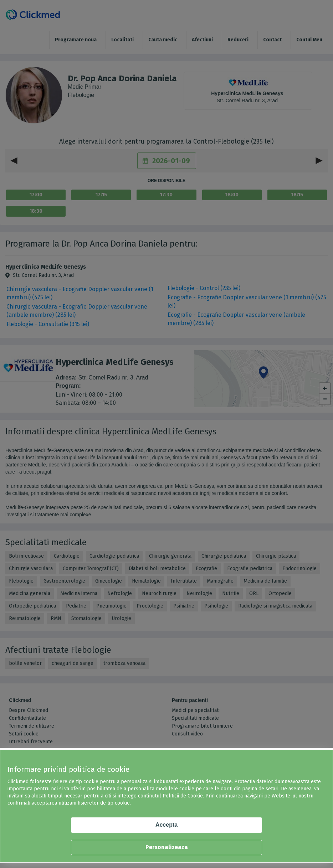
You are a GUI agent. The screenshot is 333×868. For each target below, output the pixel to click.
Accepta (166, 825)
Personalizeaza (167, 847)
